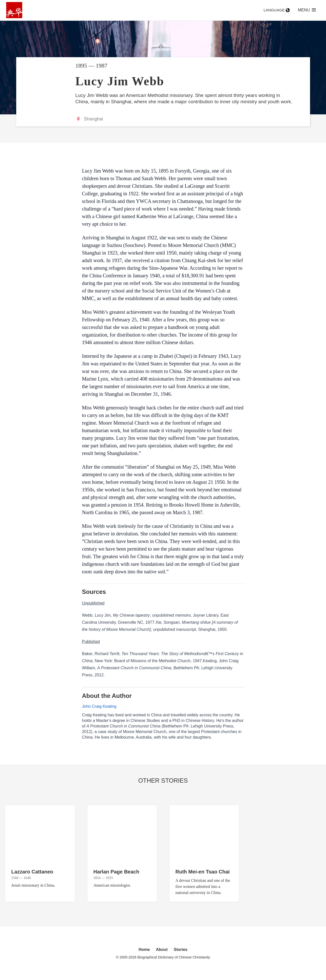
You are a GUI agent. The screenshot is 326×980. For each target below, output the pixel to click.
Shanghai (93, 119)
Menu (307, 10)
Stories (181, 950)
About (162, 950)
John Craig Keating (99, 706)
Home (144, 950)
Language (277, 10)
